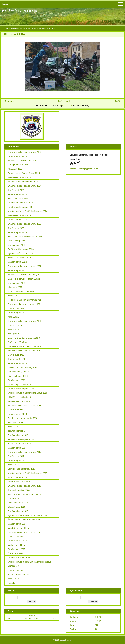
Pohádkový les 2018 (17, 414)
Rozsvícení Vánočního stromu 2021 (24, 300)
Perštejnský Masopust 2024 (21, 207)
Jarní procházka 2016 (18, 511)
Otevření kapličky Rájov (19, 490)
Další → (119, 101)
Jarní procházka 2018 (18, 435)
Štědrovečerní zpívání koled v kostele (25, 520)
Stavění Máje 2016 (17, 507)
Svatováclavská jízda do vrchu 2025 (25, 152)
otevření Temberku (17, 431)
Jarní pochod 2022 (17, 283)
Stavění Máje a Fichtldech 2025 (23, 160)
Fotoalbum (15, 28)
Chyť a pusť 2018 (16, 410)
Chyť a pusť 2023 (16, 228)
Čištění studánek (16, 553)
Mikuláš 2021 (14, 296)
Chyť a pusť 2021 (16, 308)
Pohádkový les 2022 (17, 270)
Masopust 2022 (15, 287)
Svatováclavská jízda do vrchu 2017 (25, 452)
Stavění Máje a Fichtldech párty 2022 (25, 275)
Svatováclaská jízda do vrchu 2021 (24, 304)
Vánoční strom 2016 (17, 477)
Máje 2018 (13, 427)
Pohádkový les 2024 (17, 194)
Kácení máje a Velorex (18, 575)
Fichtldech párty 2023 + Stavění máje (25, 237)
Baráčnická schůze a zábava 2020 (24, 338)
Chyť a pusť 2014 (29, 28)
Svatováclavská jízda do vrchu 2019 (25, 351)
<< (9, 618)
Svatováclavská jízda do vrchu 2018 (25, 406)
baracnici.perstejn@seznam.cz (84, 169)
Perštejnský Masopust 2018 (21, 439)
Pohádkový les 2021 (17, 313)
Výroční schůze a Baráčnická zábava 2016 (28, 515)
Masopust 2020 (15, 334)
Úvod (6, 28)
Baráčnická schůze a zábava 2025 (24, 173)
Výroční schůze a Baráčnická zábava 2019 (28, 393)
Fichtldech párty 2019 (18, 376)
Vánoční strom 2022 (17, 262)
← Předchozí (8, 101)
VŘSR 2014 (14, 566)
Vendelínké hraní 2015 (18, 528)
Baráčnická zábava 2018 (19, 444)
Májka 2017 (13, 465)
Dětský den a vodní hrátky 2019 (23, 368)
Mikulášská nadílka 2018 (19, 397)
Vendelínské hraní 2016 (19, 482)
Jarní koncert (14, 498)
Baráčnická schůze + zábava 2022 (24, 279)
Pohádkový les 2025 (17, 156)
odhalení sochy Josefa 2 (19, 372)
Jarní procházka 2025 (18, 165)
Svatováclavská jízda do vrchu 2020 (25, 321)
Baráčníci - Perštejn (19, 11)
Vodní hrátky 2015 (16, 545)
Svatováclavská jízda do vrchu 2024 (25, 186)
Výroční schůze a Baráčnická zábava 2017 (28, 473)
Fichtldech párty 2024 (18, 198)
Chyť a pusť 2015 (16, 537)
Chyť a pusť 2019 (16, 355)
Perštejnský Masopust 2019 (21, 389)
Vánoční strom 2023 (17, 220)
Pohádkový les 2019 (17, 363)
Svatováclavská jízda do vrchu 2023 (25, 224)
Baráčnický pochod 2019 (19, 384)
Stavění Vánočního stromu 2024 (23, 182)
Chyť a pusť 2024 (16, 190)
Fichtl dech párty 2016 (18, 503)
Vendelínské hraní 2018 (19, 401)
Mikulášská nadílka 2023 (19, 215)
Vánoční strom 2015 (17, 524)
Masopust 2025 (15, 169)
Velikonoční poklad (17, 241)
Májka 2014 (13, 579)
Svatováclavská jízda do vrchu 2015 (25, 532)
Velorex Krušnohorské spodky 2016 (24, 494)
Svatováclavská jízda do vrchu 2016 (25, 486)
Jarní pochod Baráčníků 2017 (22, 469)
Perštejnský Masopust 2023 (21, 249)
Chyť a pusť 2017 (16, 456)
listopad (28, 618)
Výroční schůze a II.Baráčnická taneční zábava (30, 562)
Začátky (12, 583)
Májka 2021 (13, 317)
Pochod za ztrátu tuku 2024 (21, 203)
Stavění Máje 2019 (17, 380)
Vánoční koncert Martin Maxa (21, 291)
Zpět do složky (65, 101)
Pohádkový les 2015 (17, 541)
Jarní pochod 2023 (17, 245)
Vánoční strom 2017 (17, 448)
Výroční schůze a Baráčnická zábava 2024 (28, 211)
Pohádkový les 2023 (17, 232)
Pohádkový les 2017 (17, 460)
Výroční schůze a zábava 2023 (22, 253)
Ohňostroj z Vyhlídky (17, 342)
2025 (36, 618)
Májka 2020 (13, 329)
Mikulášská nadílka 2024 (19, 177)
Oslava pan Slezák (17, 359)
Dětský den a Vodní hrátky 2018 (23, 418)
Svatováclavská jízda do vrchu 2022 (25, 266)
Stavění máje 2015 (17, 549)
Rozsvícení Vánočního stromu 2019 (24, 346)
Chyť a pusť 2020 (16, 325)
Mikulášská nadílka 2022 (19, 258)
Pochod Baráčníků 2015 (19, 558)
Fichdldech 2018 (16, 422)
